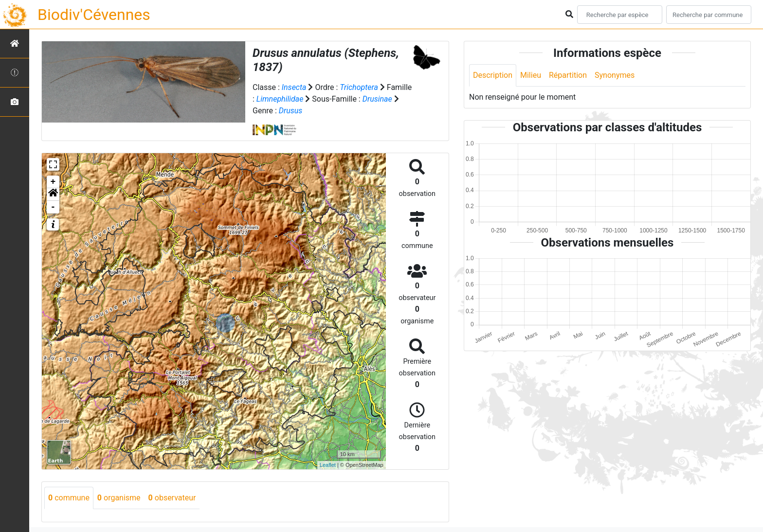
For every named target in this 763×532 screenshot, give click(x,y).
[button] (53, 195)
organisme (119, 498)
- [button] (53, 207)
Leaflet (328, 465)
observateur (172, 498)
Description (493, 75)
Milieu (531, 75)
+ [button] (53, 182)
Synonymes (615, 75)
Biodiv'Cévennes (94, 15)
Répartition (568, 75)
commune (69, 498)
